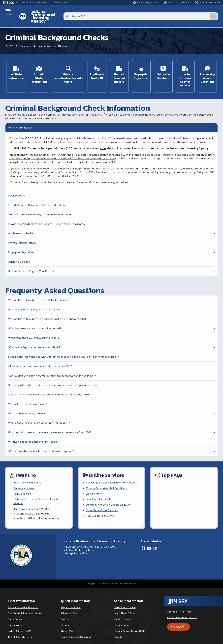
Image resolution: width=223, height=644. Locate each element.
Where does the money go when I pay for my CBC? (39, 412)
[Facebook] (143, 542)
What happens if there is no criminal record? (35, 318)
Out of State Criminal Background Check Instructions (40, 204)
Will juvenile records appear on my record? (34, 431)
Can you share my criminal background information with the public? (49, 384)
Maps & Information (125, 601)
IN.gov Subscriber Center (101, 512)
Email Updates (122, 613)
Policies (65, 613)
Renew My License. (25, 478)
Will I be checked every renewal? (27, 403)
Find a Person (15, 613)
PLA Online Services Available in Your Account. (108, 474)
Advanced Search (71, 607)
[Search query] (195, 12)
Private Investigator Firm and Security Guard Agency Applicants (46, 213)
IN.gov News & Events (126, 607)
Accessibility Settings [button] (179, 605)
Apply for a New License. (28, 472)
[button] (146, 3)
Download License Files (100, 494)
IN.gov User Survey (71, 601)
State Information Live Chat (23, 601)
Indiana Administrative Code (130, 624)
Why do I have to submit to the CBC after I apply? (38, 289)
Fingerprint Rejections (21, 242)
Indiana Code (121, 619)
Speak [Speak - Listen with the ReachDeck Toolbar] (178, 620)
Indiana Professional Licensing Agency (65, 12)
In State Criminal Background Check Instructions (37, 194)
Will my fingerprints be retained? (28, 393)
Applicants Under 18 (21, 223)
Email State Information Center (25, 607)
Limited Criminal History (22, 232)
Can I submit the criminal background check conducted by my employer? (52, 365)
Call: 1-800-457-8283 (19, 624)
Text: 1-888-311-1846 (20, 630)
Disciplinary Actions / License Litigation (110, 500)
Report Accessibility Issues (182, 611)
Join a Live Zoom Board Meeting (33, 500)
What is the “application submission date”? (34, 337)
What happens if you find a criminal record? (34, 327)
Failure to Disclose (19, 251)
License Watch (95, 488)
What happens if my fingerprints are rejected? (36, 299)
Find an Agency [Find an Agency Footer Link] (16, 619)
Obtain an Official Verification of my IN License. (37, 492)
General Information (20, 117)
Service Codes (17, 185)
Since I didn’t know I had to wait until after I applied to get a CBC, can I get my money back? (63, 346)
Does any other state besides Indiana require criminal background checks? (53, 374)
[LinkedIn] (155, 542)
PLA (11, 37)
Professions (26, 37)
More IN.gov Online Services (102, 506)
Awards (118, 630)
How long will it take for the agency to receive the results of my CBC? (50, 422)
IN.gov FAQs (67, 624)
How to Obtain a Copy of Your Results (31, 260)
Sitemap (66, 619)
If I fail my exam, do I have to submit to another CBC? (40, 355)
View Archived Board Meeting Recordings (38, 510)
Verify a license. (23, 484)
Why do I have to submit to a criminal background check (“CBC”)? (48, 308)
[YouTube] (149, 542)
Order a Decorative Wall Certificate (107, 483)
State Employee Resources (76, 630)
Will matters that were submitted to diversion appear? (41, 440)
